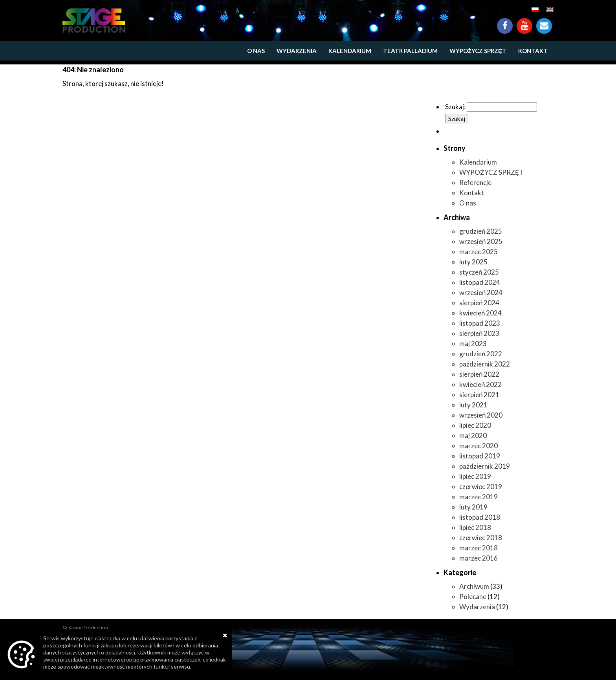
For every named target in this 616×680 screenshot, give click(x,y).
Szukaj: (455, 107)
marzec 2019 (478, 497)
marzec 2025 (478, 252)
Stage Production (88, 628)
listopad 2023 (480, 323)
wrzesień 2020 (481, 415)
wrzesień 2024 (481, 292)
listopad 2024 (480, 282)
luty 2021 (473, 405)
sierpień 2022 (479, 374)
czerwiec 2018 (481, 538)
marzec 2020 (478, 446)
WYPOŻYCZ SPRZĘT (478, 51)
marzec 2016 (478, 558)
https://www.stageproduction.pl (94, 20)
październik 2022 (485, 364)
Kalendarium (350, 51)
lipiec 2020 (475, 425)
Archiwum (474, 586)
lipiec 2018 (475, 527)
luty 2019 (473, 507)
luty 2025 (473, 262)
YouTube (524, 22)
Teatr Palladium (410, 51)
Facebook (505, 22)
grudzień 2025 (481, 231)
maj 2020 (473, 435)
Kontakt (544, 22)
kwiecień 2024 (480, 313)
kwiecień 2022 (480, 384)
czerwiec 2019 (481, 487)
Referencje (475, 182)
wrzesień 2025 (481, 241)
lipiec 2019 (475, 476)
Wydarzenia (297, 51)
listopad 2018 (480, 517)
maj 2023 (473, 344)
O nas (256, 51)
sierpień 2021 (479, 395)
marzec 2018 (478, 548)
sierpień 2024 (479, 303)
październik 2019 (485, 466)
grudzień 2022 (481, 354)
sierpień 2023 (479, 333)
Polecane (473, 597)
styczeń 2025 (479, 272)
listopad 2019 (480, 456)
